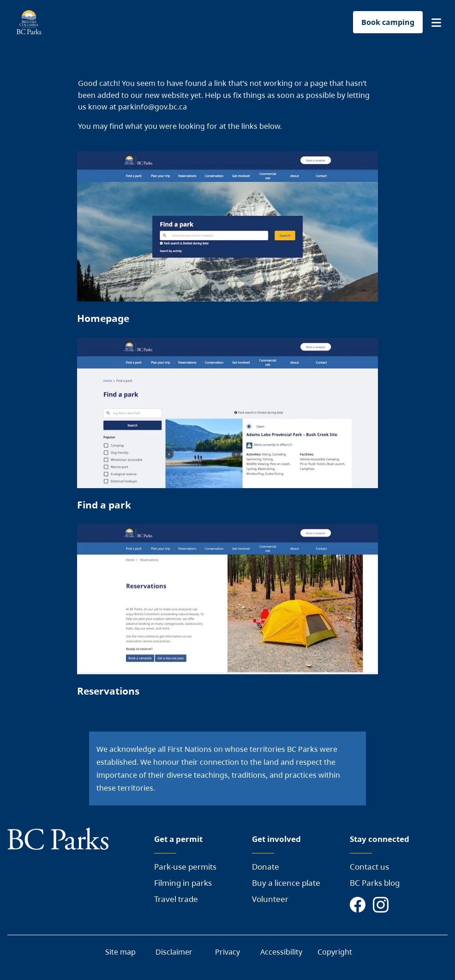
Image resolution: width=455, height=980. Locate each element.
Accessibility (281, 952)
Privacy (227, 952)
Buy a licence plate (286, 883)
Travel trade (176, 899)
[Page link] (227, 242)
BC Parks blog (375, 883)
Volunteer (270, 899)
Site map (120, 952)
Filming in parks (183, 883)
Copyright (335, 952)
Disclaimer (174, 952)
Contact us (369, 867)
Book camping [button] (388, 22)
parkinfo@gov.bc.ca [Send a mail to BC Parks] (153, 107)
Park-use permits (185, 867)
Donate (266, 867)
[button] (436, 23)
